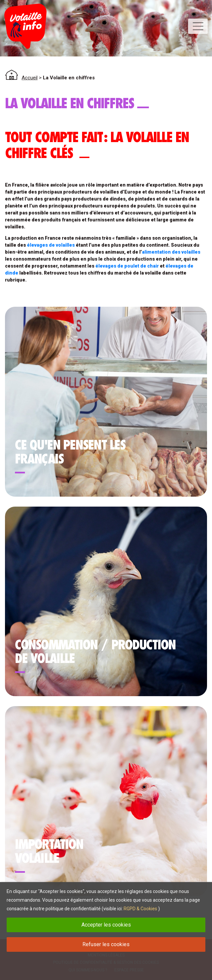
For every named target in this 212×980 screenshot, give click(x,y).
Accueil (30, 78)
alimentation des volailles (171, 252)
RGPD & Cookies (140, 909)
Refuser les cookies (106, 944)
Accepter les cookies (106, 925)
